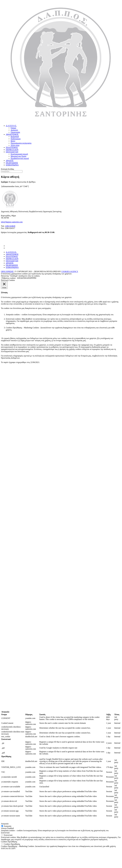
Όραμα (13, 128)
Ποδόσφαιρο (16, 139)
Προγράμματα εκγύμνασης (21, 143)
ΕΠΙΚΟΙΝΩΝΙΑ (12, 165)
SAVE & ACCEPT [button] (8, 848)
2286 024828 (10, 226)
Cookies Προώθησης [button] (9, 842)
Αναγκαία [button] (5, 824)
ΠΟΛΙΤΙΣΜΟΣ (12, 147)
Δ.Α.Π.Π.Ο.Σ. (11, 126)
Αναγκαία (8, 826)
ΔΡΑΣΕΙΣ (10, 161)
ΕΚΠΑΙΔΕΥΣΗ (12, 152)
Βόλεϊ (13, 141)
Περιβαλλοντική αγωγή (20, 158)
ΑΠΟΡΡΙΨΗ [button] (31, 278)
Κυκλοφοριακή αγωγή (19, 154)
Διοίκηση (14, 130)
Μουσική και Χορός (19, 156)
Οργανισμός (15, 132)
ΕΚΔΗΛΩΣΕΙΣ (12, 163)
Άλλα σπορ (15, 145)
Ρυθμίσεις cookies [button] (9, 278)
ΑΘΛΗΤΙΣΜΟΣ (12, 134)
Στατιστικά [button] (5, 833)
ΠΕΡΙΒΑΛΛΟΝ (12, 150)
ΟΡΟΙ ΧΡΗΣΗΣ (7, 271)
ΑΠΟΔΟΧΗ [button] (22, 278)
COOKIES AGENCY (70, 271)
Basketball (15, 137)
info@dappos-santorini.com (12, 222)
